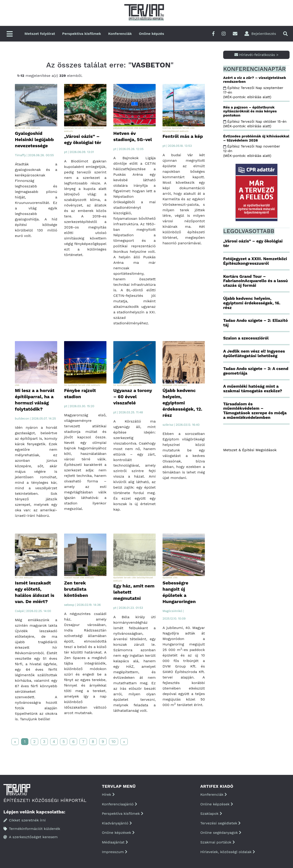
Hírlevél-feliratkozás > (256, 55)
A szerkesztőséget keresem (31, 837)
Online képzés (152, 34)
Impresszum (115, 852)
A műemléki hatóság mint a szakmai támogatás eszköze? (253, 388)
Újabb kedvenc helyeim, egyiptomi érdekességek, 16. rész (252, 303)
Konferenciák (120, 34)
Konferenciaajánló (119, 804)
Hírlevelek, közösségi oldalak (228, 852)
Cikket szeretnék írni (25, 820)
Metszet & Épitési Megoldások (250, 450)
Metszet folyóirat (40, 34)
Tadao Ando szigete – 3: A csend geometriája (256, 371)
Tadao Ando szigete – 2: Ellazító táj (255, 323)
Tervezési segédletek (220, 823)
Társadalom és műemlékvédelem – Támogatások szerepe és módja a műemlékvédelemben (255, 411)
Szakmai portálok (218, 842)
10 (114, 741)
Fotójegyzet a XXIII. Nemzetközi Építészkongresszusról (255, 261)
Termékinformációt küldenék (32, 829)
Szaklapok (211, 814)
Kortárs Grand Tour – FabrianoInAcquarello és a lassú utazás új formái (255, 281)
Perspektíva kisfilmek (82, 34)
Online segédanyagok (221, 833)
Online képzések (118, 833)
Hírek (108, 794)
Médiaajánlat (115, 842)
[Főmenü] (10, 34)
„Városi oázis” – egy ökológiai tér (253, 243)
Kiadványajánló (117, 823)
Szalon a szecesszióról (246, 338)
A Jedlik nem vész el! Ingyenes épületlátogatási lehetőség (254, 353)
